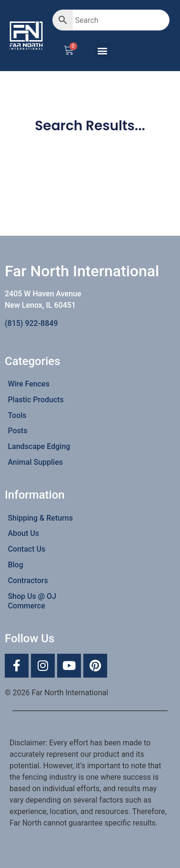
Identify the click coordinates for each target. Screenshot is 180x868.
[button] (103, 51)
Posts (17, 431)
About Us (23, 533)
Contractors (28, 580)
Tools (17, 415)
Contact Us (26, 549)
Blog (15, 565)
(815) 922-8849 (31, 323)
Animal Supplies (35, 462)
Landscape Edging (39, 446)
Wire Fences (29, 384)
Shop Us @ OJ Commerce (32, 601)
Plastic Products (35, 400)
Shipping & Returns (40, 518)
